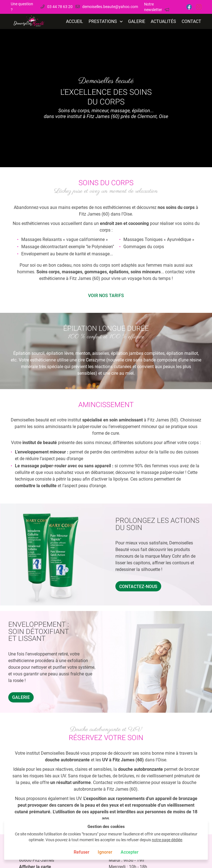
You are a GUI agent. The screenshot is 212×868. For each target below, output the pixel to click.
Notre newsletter (153, 7)
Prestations (103, 21)
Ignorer (105, 852)
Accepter (130, 852)
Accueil (75, 21)
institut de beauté (40, 443)
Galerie (137, 21)
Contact (191, 21)
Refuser (82, 852)
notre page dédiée (167, 840)
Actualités (163, 21)
